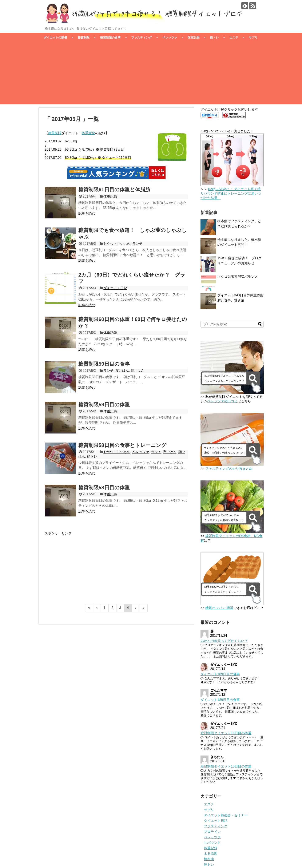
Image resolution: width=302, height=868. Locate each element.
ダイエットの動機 (55, 37)
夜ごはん (122, 371)
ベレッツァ (170, 37)
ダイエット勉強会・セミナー (226, 815)
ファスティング (142, 37)
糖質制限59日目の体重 (104, 405)
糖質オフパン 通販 (219, 608)
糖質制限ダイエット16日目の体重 (226, 733)
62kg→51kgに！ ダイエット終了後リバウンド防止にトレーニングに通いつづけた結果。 (231, 193)
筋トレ (214, 37)
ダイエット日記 (115, 288)
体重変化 (88, 133)
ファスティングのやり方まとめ (229, 469)
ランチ (137, 244)
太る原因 (211, 854)
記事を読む (87, 213)
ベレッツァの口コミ (222, 401)
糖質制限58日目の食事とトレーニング (122, 445)
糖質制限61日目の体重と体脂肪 (114, 189)
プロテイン (212, 832)
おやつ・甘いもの (117, 244)
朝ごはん (138, 371)
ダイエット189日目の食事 (220, 674)
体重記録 (194, 37)
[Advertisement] (151, 75)
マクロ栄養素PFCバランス (238, 277)
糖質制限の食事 (110, 37)
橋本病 (209, 859)
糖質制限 (84, 37)
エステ (234, 37)
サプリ (253, 37)
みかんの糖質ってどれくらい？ (224, 641)
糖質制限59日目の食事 (104, 364)
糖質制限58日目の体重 (104, 487)
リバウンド (212, 843)
